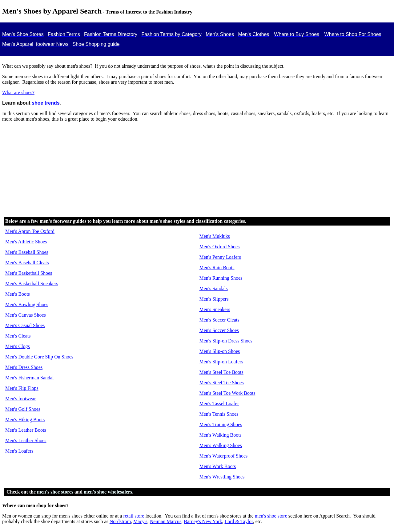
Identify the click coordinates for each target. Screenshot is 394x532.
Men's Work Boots (218, 466)
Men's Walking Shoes (221, 445)
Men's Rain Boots (217, 268)
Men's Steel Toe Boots (221, 372)
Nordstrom (120, 521)
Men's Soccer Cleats (219, 320)
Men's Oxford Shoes (220, 247)
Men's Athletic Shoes (26, 242)
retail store (134, 516)
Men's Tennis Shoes (219, 414)
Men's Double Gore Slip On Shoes (39, 357)
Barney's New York (203, 521)
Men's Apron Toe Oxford (30, 231)
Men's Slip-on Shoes (220, 351)
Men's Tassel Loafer (219, 404)
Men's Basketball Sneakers (32, 284)
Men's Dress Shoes (24, 367)
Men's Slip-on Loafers (221, 362)
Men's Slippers (214, 299)
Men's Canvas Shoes (26, 315)
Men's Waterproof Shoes (224, 456)
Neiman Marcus (166, 521)
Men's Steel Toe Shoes (222, 383)
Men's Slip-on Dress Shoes (226, 341)
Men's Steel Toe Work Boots (227, 393)
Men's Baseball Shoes (27, 252)
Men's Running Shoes (221, 278)
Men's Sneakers (215, 309)
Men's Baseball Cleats (27, 263)
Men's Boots (18, 294)
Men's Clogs (18, 346)
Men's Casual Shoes (25, 325)
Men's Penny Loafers (220, 257)
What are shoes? (18, 92)
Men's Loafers (19, 451)
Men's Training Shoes (221, 424)
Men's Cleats (18, 336)
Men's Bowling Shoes (27, 304)
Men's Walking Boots (221, 435)
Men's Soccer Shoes (219, 330)
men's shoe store (271, 516)
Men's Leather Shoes (26, 440)
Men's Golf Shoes (23, 409)
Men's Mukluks (215, 236)
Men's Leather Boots (26, 430)
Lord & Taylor (239, 521)
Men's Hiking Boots (25, 420)
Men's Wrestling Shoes (222, 477)
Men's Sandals (214, 288)
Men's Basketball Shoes (29, 273)
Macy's (140, 521)
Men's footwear (20, 399)
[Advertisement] (197, 170)
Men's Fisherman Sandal (30, 378)
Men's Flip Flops (22, 388)
